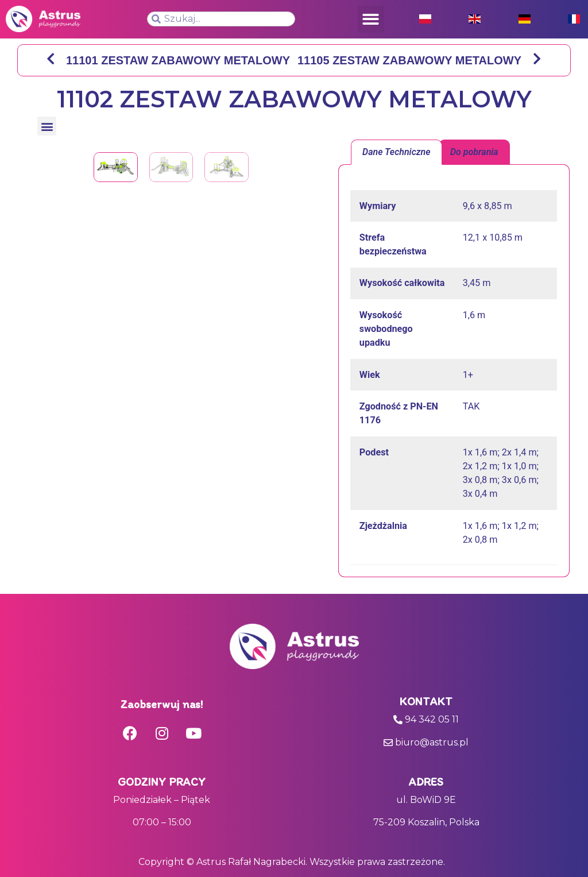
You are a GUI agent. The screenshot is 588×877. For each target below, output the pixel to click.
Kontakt (426, 701)
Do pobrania (474, 152)
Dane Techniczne (396, 152)
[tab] (396, 152)
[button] (371, 19)
